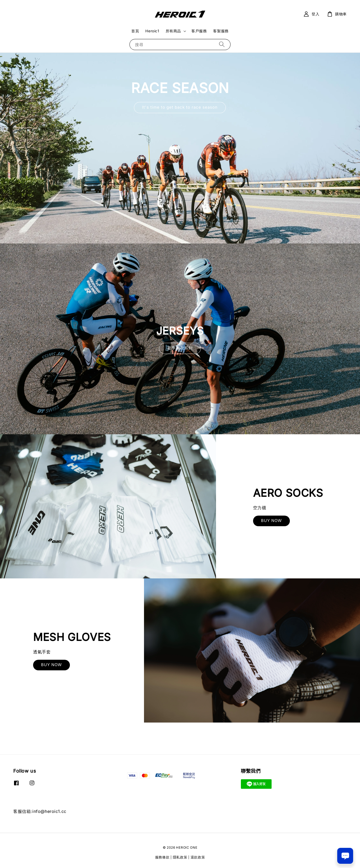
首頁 (135, 31)
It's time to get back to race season (180, 107)
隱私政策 (180, 857)
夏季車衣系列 (180, 348)
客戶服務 (199, 31)
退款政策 (198, 857)
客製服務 (221, 31)
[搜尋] (222, 44)
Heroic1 (152, 31)
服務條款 (162, 857)
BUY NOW (271, 521)
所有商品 (173, 31)
